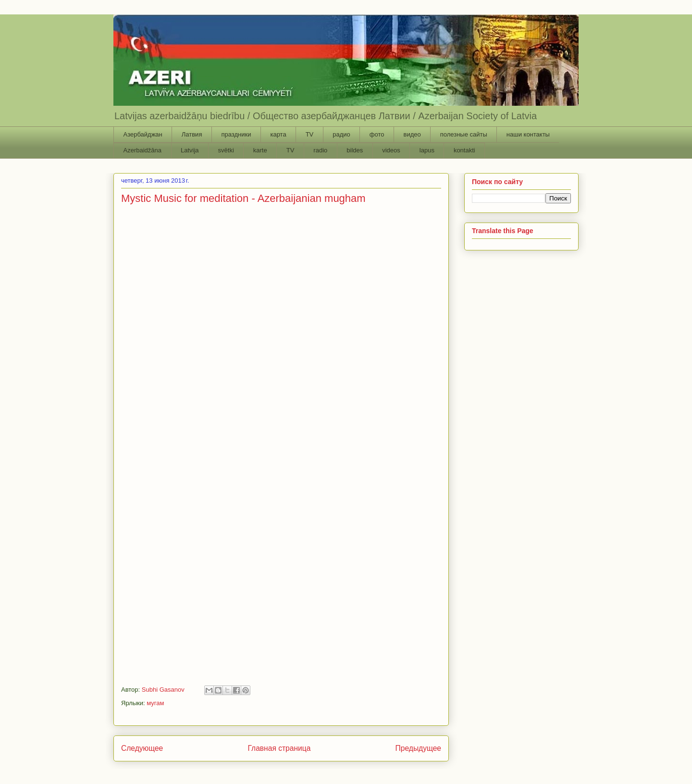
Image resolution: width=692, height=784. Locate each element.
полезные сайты (464, 134)
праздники (236, 134)
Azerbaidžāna (143, 150)
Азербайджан (143, 134)
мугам (155, 703)
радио (341, 134)
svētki (226, 150)
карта (278, 134)
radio (320, 150)
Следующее (142, 748)
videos (391, 150)
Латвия (192, 134)
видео (412, 134)
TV (310, 134)
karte (260, 150)
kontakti (464, 150)
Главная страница (279, 748)
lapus (427, 150)
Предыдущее (418, 748)
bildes (355, 150)
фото (377, 134)
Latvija (190, 150)
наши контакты (528, 134)
